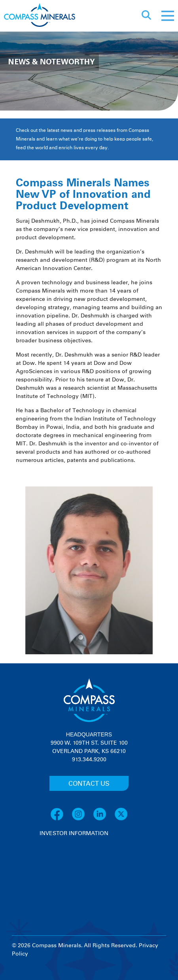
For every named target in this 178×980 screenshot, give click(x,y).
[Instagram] (82, 819)
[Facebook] (61, 819)
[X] (121, 819)
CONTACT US (89, 784)
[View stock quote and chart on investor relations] (76, 867)
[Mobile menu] (168, 16)
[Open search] (146, 16)
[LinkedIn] (104, 819)
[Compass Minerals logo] (40, 16)
